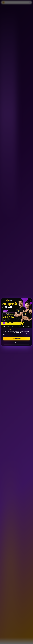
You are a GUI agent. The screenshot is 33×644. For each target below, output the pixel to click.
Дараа (17, 343)
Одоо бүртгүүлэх (16, 339)
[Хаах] (29, 300)
